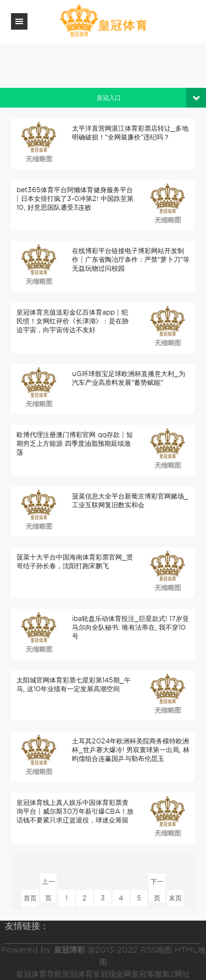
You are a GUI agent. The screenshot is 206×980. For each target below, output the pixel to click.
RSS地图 (156, 950)
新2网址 (176, 974)
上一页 (48, 884)
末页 (175, 898)
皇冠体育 (77, 974)
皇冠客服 (147, 974)
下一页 (157, 884)
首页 (30, 898)
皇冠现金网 (112, 974)
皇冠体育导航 (39, 974)
